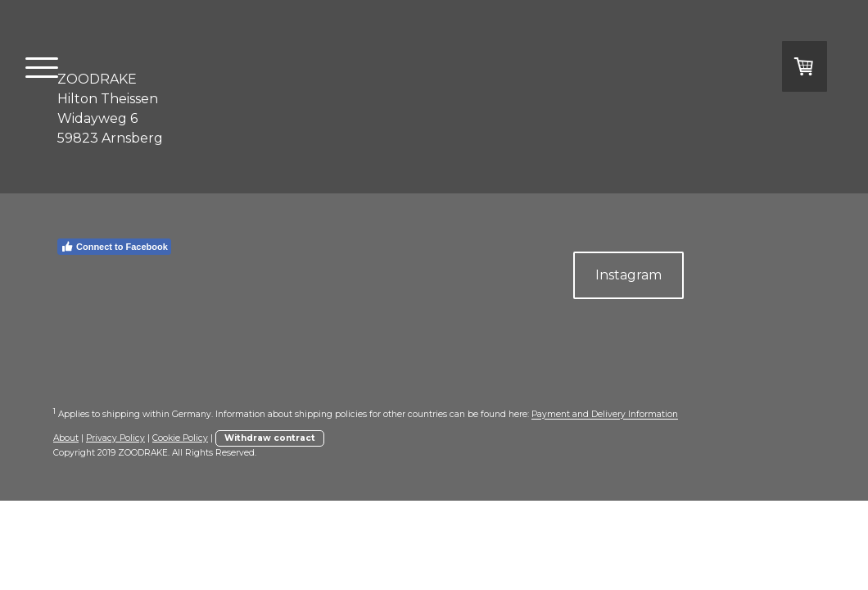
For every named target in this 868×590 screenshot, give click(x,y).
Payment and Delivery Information (605, 415)
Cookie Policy (180, 438)
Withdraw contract (270, 438)
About (66, 438)
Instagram (628, 275)
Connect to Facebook (114, 247)
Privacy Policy (115, 438)
